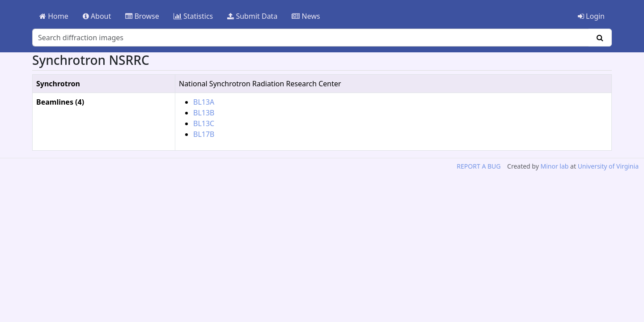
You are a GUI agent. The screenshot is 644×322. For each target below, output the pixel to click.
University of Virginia (608, 166)
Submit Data (252, 16)
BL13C (204, 123)
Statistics (193, 16)
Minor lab (554, 166)
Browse (142, 16)
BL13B (204, 113)
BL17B (204, 134)
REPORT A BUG (479, 166)
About (97, 16)
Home (54, 16)
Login (591, 16)
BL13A (204, 102)
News (306, 16)
